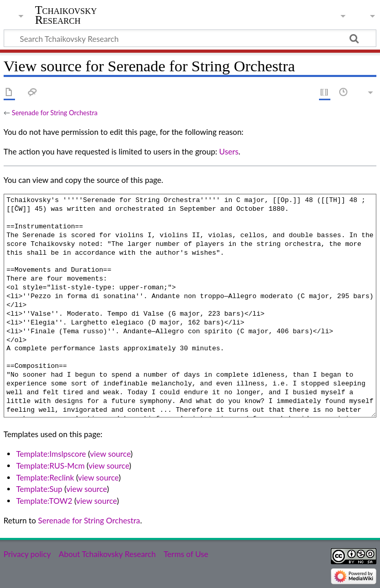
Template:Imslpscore (51, 454)
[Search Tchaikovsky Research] (190, 38)
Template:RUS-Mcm (50, 466)
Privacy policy (27, 554)
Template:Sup (39, 489)
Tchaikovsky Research (66, 15)
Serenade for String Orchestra (55, 113)
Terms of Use (186, 554)
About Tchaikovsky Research (107, 554)
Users (229, 151)
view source (110, 454)
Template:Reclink (45, 477)
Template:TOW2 (44, 501)
